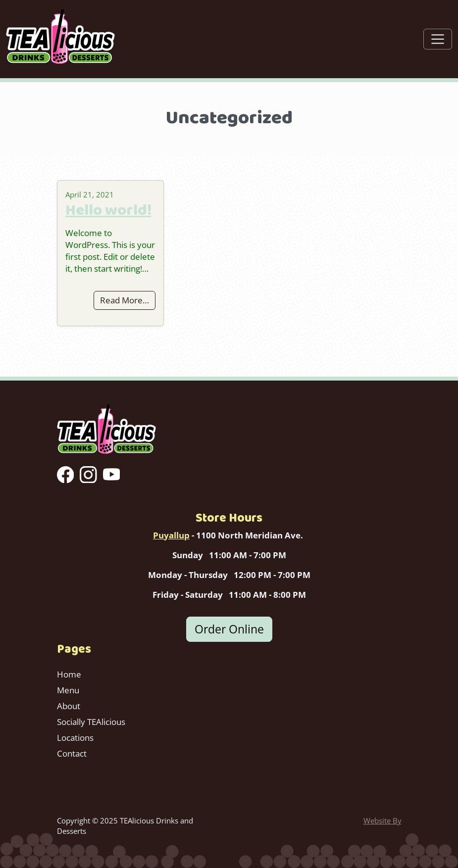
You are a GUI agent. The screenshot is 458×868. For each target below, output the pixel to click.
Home (69, 674)
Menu (68, 690)
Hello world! (108, 210)
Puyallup (171, 535)
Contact (72, 753)
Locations (75, 738)
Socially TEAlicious (91, 722)
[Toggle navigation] (438, 39)
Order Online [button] (229, 629)
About (69, 706)
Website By (382, 820)
